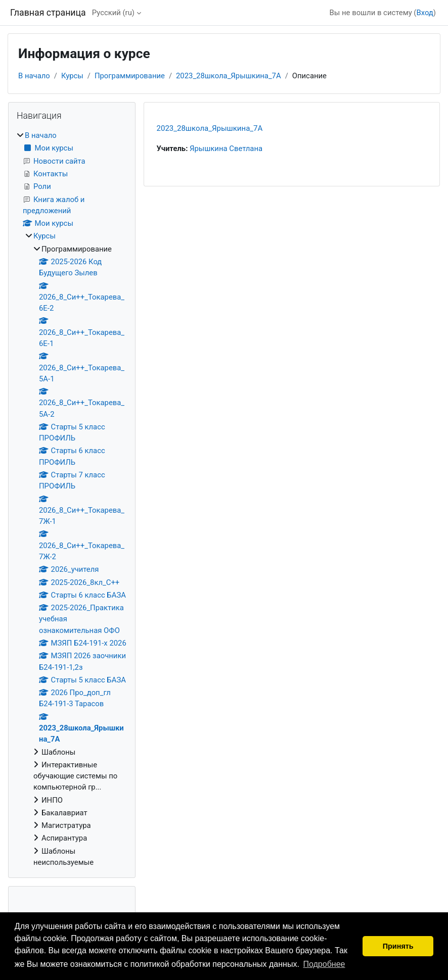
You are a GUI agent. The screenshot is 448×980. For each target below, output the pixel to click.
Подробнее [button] (324, 964)
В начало (34, 76)
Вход (424, 13)
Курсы (72, 76)
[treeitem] (72, 499)
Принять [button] (398, 946)
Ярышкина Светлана (226, 149)
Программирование (130, 76)
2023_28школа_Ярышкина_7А (229, 76)
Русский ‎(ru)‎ (113, 13)
